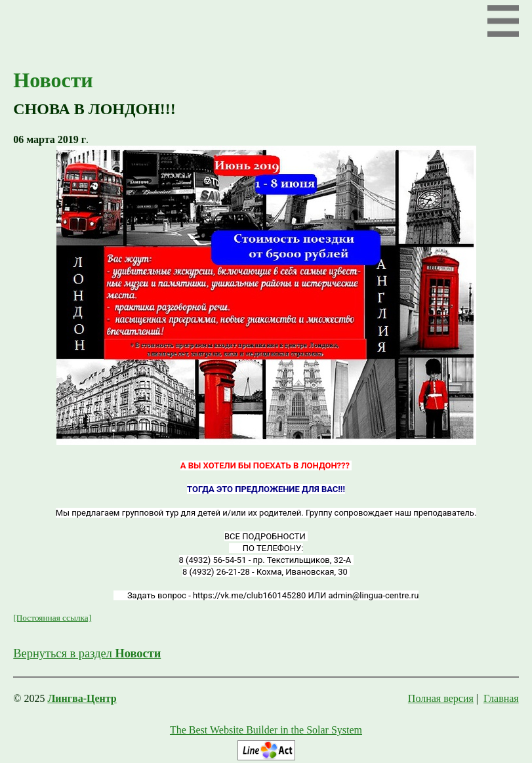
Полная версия (441, 698)
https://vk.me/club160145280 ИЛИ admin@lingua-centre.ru (306, 595)
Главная (501, 698)
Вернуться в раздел (87, 653)
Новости (53, 80)
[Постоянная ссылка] (52, 618)
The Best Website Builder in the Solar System (266, 730)
